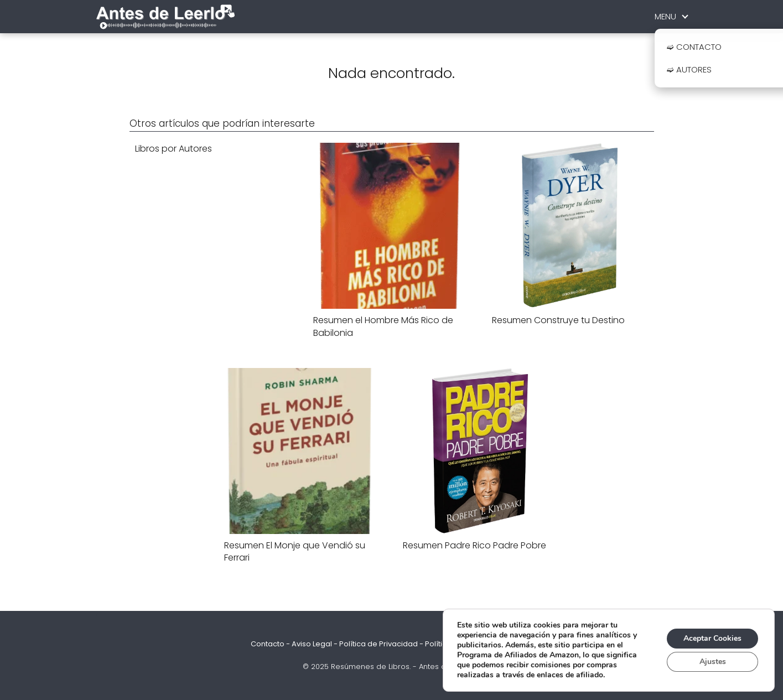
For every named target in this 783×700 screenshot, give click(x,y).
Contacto (268, 644)
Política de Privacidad (378, 644)
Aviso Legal (312, 644)
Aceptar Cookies (712, 638)
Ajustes (713, 662)
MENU (665, 16)
